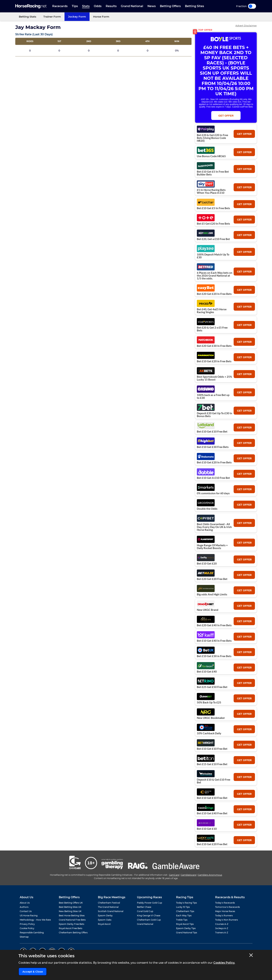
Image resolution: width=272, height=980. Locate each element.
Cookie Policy (27, 928)
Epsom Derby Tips (186, 928)
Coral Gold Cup (145, 911)
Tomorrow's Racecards (227, 907)
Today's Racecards (225, 903)
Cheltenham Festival (109, 903)
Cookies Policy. (224, 963)
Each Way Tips (184, 916)
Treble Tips (182, 920)
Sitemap (24, 937)
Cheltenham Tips (185, 911)
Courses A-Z (222, 924)
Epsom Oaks (105, 920)
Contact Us (26, 911)
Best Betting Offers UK (71, 903)
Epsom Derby (105, 916)
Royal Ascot (104, 924)
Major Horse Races (225, 911)
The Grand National (108, 907)
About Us (25, 903)
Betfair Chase (144, 907)
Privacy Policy (27, 924)
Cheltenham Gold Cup (149, 920)
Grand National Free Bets (72, 920)
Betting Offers (170, 6)
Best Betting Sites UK (70, 907)
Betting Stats (28, 17)
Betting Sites (194, 6)
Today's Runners (224, 916)
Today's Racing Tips (186, 903)
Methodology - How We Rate (35, 920)
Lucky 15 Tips (183, 907)
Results (111, 6)
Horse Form (101, 17)
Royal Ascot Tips (185, 924)
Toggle (252, 6)
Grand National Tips (187, 933)
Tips (75, 6)
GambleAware (188, 875)
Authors (24, 907)
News (152, 6)
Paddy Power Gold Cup (150, 903)
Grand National (132, 6)
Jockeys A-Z (222, 928)
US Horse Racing (29, 916)
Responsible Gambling (32, 933)
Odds (98, 6)
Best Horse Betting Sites (72, 916)
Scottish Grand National (111, 911)
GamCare (174, 875)
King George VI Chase (149, 916)
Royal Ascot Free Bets (71, 928)
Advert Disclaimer (246, 26)
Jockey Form (77, 17)
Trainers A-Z (222, 933)
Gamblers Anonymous (210, 875)
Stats (86, 6)
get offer (244, 134)
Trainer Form (52, 17)
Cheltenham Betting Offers (73, 933)
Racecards (60, 6)
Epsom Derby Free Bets (72, 924)
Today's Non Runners (227, 920)
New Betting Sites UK (70, 911)
